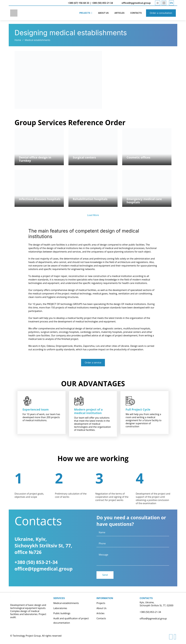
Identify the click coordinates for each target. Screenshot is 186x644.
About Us (102, 608)
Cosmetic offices (138, 157)
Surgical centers (84, 157)
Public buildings (62, 613)
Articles (100, 613)
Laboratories (60, 608)
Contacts (101, 618)
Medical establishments (37, 40)
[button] (171, 3)
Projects (101, 603)
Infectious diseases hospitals (40, 199)
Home (18, 40)
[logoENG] (15, 13)
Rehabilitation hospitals (90, 199)
